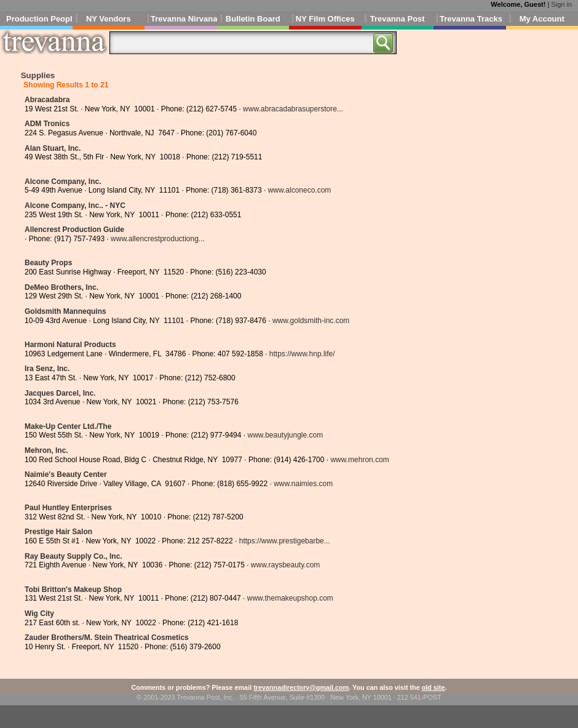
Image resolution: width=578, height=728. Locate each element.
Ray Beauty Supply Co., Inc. (73, 556)
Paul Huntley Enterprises (68, 508)
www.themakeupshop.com (290, 598)
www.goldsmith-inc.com (311, 321)
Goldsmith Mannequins (65, 311)
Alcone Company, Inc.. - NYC (75, 206)
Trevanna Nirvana (184, 19)
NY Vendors (109, 19)
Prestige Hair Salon (58, 532)
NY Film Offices (325, 19)
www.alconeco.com (300, 190)
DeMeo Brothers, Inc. (61, 287)
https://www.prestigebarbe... (285, 541)
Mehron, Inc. (46, 450)
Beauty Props (48, 263)
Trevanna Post (398, 19)
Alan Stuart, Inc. (53, 148)
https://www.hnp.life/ (302, 354)
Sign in (561, 4)
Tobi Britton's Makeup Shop (73, 590)
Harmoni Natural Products (70, 345)
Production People (39, 19)
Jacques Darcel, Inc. (60, 393)
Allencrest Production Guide (74, 230)
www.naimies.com (303, 484)
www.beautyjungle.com (285, 435)
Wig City (39, 614)
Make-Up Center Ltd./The (68, 426)
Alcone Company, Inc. (63, 182)
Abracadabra (47, 100)
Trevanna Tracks (471, 19)
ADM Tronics (47, 124)
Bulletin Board (253, 19)
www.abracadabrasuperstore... (293, 109)
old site (434, 687)
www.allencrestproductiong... (158, 239)
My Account (542, 19)
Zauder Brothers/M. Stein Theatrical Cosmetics (107, 638)
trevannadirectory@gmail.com (301, 687)
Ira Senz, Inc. (47, 369)
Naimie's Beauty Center (66, 474)
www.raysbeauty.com (285, 565)
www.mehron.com (359, 460)
